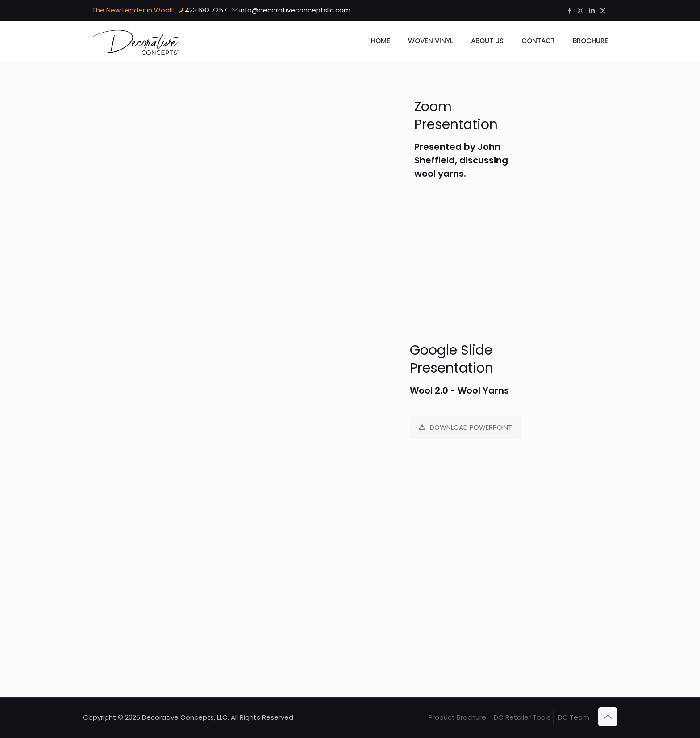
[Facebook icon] (569, 10)
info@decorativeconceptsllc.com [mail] (295, 10)
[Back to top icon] (608, 717)
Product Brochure (457, 717)
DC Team (574, 717)
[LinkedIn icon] (592, 10)
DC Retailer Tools (522, 717)
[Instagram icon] (581, 10)
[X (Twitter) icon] (603, 10)
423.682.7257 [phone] (206, 10)
